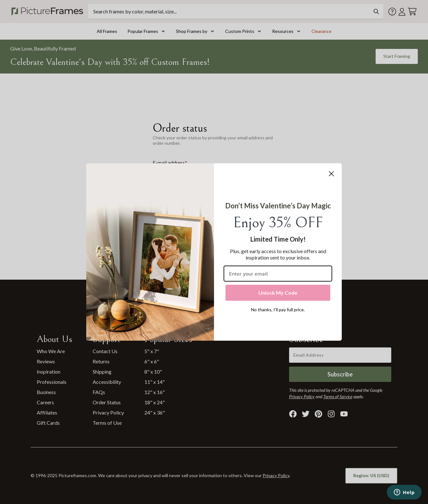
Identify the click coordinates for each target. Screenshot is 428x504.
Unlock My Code (278, 293)
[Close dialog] (331, 174)
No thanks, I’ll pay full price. (278, 310)
